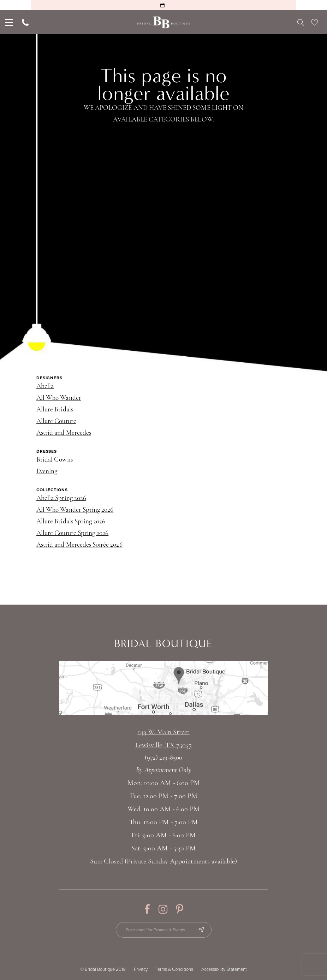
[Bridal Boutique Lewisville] (164, 22)
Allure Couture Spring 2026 (72, 533)
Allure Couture (56, 421)
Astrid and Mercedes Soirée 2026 (79, 545)
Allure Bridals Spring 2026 (71, 522)
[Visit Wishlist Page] (314, 22)
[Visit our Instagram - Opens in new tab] (163, 909)
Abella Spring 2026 (61, 498)
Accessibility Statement (224, 969)
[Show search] (301, 22)
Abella (45, 387)
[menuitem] (8, 22)
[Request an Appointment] (163, 5)
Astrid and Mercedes (64, 433)
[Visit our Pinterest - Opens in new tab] (180, 909)
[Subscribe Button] (201, 930)
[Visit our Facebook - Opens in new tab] (147, 909)
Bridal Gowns (55, 460)
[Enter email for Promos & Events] (164, 930)
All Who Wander (59, 398)
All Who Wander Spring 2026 (75, 510)
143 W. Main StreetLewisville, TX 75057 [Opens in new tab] (163, 739)
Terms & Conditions (174, 969)
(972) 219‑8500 (163, 758)
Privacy (141, 969)
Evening (47, 472)
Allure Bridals (55, 410)
